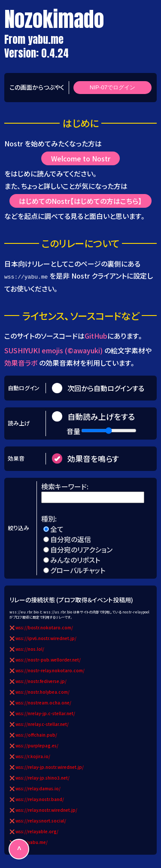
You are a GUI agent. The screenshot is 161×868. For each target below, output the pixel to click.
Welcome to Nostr (81, 158)
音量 (73, 431)
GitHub (96, 336)
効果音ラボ (21, 362)
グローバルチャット (78, 570)
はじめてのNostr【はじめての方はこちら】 (80, 201)
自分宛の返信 (71, 539)
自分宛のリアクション (81, 549)
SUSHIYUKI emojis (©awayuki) (53, 350)
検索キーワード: (66, 486)
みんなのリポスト (75, 559)
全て (57, 528)
